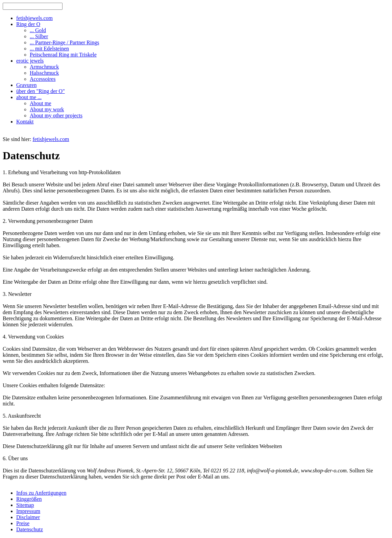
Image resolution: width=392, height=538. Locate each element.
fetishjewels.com (51, 139)
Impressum (28, 511)
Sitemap (25, 505)
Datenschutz (30, 529)
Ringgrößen (29, 499)
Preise (23, 523)
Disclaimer (28, 517)
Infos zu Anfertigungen (41, 493)
